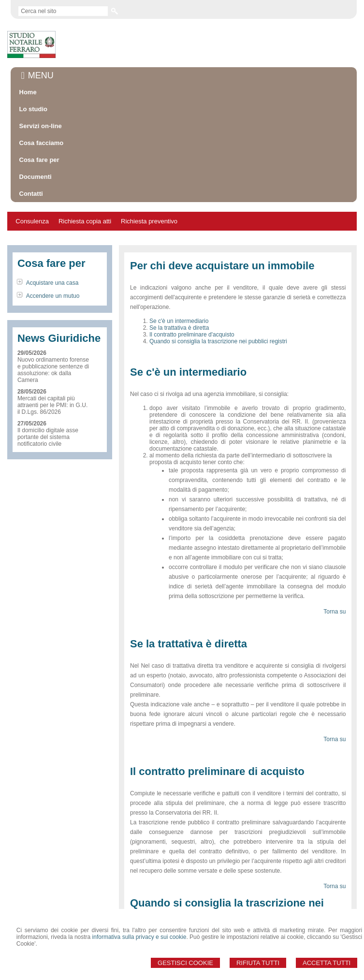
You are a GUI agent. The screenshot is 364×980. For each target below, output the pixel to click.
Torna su (335, 612)
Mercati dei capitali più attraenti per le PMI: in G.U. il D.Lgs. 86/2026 (52, 405)
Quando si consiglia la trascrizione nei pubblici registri (218, 341)
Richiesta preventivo (149, 221)
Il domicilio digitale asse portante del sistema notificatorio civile (48, 437)
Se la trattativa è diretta (179, 328)
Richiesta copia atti (85, 221)
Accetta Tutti (327, 963)
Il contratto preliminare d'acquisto (192, 335)
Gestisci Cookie (185, 963)
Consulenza (32, 221)
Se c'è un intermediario (179, 321)
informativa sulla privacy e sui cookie (139, 937)
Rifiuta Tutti (258, 963)
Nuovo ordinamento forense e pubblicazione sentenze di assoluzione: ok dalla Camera (53, 370)
